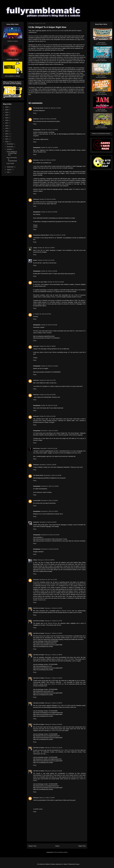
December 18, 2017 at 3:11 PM (48, 580)
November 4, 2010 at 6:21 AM (49, 448)
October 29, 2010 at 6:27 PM (47, 380)
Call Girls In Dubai (39, 608)
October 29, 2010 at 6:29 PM (47, 395)
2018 (7, 120)
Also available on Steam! (13, 76)
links (62, 31)
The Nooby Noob (38, 108)
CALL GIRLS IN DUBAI (76, 638)
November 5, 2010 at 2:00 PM (48, 465)
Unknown (36, 119)
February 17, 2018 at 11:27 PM (53, 621)
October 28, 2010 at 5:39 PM (49, 212)
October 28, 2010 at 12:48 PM (49, 147)
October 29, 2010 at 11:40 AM (49, 366)
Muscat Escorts (67, 611)
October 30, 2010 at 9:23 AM (47, 416)
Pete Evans (36, 448)
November (10, 147)
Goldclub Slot (42, 600)
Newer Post (32, 846)
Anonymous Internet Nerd (41, 235)
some (59, 31)
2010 (7, 142)
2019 (7, 118)
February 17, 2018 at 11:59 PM (53, 703)
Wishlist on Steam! (13, 41)
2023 (7, 110)
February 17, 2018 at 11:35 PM (53, 633)
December (10, 144)
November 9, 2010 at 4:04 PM (48, 522)
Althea (35, 560)
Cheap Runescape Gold (52, 568)
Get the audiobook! (101, 44)
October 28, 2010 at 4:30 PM (47, 160)
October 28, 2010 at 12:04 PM (48, 119)
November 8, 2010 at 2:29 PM (49, 511)
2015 (7, 128)
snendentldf (37, 501)
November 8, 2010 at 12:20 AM (53, 475)
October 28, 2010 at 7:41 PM (57, 235)
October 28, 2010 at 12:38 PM (49, 130)
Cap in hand (10, 163)
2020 (7, 115)
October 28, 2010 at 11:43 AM (52, 108)
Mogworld (45, 45)
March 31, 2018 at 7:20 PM (47, 798)
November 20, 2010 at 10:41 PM (50, 535)
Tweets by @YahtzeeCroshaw (101, 134)
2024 (7, 107)
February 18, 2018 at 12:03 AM (53, 724)
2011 (7, 139)
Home (57, 846)
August (9, 169)
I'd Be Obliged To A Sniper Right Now (12, 153)
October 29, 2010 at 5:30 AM (49, 325)
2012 (7, 136)
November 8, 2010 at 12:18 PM (50, 486)
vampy (35, 248)
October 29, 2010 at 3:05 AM (56, 282)
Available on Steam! (13, 59)
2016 (7, 126)
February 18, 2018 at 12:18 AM (53, 771)
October (9, 149)
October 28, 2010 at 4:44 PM (47, 199)
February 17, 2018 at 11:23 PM (53, 608)
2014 (7, 131)
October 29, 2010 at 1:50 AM (49, 271)
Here (53, 31)
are (56, 31)
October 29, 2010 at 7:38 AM (47, 346)
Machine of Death (33, 36)
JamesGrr (36, 522)
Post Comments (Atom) (61, 852)
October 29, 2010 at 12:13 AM (46, 260)
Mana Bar (82, 55)
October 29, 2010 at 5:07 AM (43, 314)
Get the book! (101, 42)
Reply (35, 113)
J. (34, 314)
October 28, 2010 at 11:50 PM (46, 248)
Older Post (82, 846)
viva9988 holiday (38, 809)
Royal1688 (36, 582)
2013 (7, 134)
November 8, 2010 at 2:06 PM (49, 501)
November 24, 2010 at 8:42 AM (50, 549)
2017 (7, 123)
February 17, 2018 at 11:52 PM (53, 678)
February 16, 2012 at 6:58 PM (46, 560)
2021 (7, 112)
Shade (35, 260)
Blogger (77, 864)
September (10, 167)
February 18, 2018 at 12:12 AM (53, 748)
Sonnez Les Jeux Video (40, 282)
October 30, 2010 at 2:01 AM (49, 405)
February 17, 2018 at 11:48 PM (53, 655)
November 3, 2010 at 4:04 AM (49, 431)
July (8, 172)
